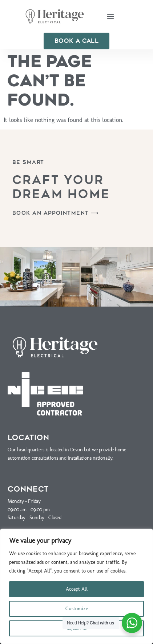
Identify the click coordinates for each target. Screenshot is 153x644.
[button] (110, 16)
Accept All (77, 589)
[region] (76, 586)
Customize (77, 609)
